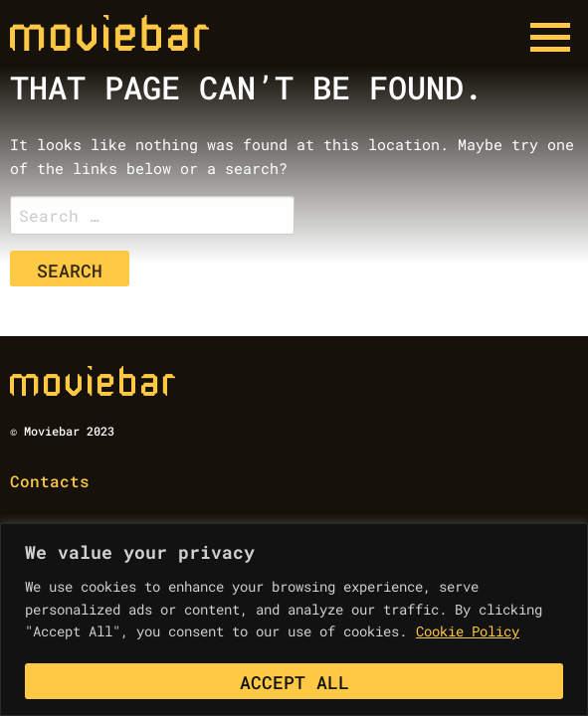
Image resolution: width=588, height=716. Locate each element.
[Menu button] (550, 38)
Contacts (50, 481)
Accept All (294, 682)
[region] (294, 620)
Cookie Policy (468, 631)
